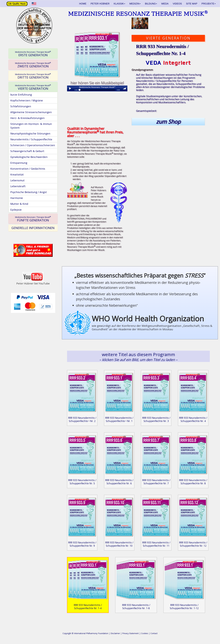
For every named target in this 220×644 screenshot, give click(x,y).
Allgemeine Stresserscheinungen (31, 112)
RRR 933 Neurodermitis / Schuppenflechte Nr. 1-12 (184, 607)
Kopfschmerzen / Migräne (27, 100)
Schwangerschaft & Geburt (27, 151)
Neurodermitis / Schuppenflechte (31, 139)
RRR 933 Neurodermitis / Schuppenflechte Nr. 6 (119, 482)
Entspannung (19, 163)
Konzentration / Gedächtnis (28, 169)
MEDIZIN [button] (135, 4)
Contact (154, 633)
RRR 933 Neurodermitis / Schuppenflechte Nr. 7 (156, 482)
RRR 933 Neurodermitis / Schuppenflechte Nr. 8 (193, 482)
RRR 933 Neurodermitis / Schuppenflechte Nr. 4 (193, 419)
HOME (83, 4)
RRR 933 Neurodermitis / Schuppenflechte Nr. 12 (193, 544)
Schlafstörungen (21, 106)
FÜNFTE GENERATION (33, 219)
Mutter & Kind (19, 204)
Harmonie (17, 198)
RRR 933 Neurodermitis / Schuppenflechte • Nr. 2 (82, 419)
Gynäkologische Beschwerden (29, 157)
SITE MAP (192, 4)
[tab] (33, 53)
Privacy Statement (130, 633)
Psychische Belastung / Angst (29, 192)
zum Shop (168, 122)
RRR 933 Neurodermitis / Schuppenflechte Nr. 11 (156, 544)
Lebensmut (17, 180)
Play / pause (70, 88)
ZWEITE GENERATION (33, 65)
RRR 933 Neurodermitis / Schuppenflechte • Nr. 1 (119, 419)
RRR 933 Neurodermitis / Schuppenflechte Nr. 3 (156, 419)
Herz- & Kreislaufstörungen (27, 118)
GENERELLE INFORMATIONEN (33, 228)
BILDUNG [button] (151, 4)
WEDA (165, 4)
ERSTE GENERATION (33, 54)
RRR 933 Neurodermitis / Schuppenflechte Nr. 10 (119, 544)
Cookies (145, 633)
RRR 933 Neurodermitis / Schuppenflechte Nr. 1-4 (88, 607)
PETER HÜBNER (100, 4)
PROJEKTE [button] (209, 4)
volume (124, 88)
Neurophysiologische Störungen (30, 133)
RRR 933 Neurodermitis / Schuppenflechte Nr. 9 (82, 544)
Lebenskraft (18, 186)
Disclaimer (115, 633)
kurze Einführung (21, 95)
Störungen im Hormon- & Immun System (31, 126)
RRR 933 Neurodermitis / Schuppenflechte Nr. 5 (82, 482)
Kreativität (17, 174)
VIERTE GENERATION (33, 87)
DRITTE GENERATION (33, 76)
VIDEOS (177, 4)
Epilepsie (16, 210)
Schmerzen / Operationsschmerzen (33, 145)
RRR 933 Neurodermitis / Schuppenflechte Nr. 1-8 (136, 607)
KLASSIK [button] (119, 4)
